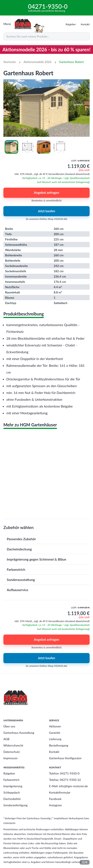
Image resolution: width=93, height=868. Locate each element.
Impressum (10, 758)
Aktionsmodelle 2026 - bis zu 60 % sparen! (47, 50)
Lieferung (55, 739)
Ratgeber (9, 773)
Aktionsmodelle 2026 (37, 62)
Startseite (10, 62)
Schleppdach (12, 792)
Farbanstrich (11, 780)
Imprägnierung (13, 786)
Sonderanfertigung (15, 805)
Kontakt (54, 752)
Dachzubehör (12, 799)
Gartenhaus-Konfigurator (65, 758)
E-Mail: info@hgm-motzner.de (69, 786)
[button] (46, 539)
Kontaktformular (60, 792)
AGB (6, 739)
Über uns (9, 726)
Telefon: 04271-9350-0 (64, 773)
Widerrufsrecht (13, 745)
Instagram (56, 805)
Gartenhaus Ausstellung (19, 733)
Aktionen (55, 726)
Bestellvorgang (59, 745)
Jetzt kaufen (46, 211)
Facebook (55, 799)
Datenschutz (12, 752)
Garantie (55, 733)
